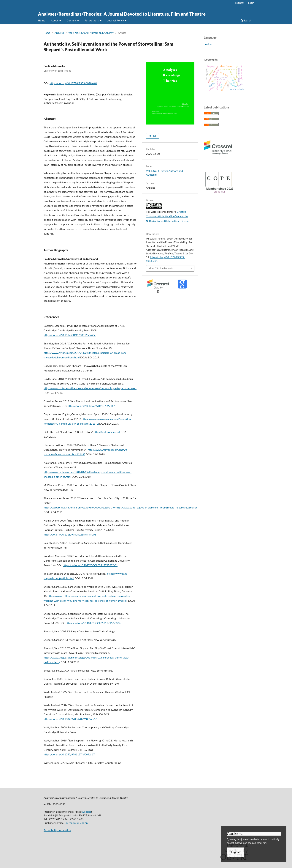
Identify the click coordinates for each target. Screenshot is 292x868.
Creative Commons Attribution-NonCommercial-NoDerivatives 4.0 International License (167, 216)
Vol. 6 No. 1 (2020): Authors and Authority (91, 33)
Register (239, 3)
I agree (235, 852)
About (55, 20)
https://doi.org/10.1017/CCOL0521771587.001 (90, 565)
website (87, 812)
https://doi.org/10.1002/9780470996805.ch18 (70, 719)
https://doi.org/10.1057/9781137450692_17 (69, 754)
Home (42, 20)
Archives (59, 33)
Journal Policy (116, 20)
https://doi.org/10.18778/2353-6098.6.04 (73, 83)
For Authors (92, 20)
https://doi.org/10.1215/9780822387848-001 (70, 534)
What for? (262, 843)
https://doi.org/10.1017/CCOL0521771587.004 (93, 623)
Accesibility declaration (57, 830)
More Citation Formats (161, 268)
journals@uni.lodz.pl (77, 823)
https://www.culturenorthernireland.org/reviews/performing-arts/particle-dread (90, 388)
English (208, 44)
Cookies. (235, 834)
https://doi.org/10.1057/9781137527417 (91, 406)
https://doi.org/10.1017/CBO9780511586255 (70, 335)
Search (246, 20)
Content (72, 20)
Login (251, 3)
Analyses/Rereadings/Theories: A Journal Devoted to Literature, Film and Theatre (122, 14)
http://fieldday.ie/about (107, 432)
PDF (154, 136)
